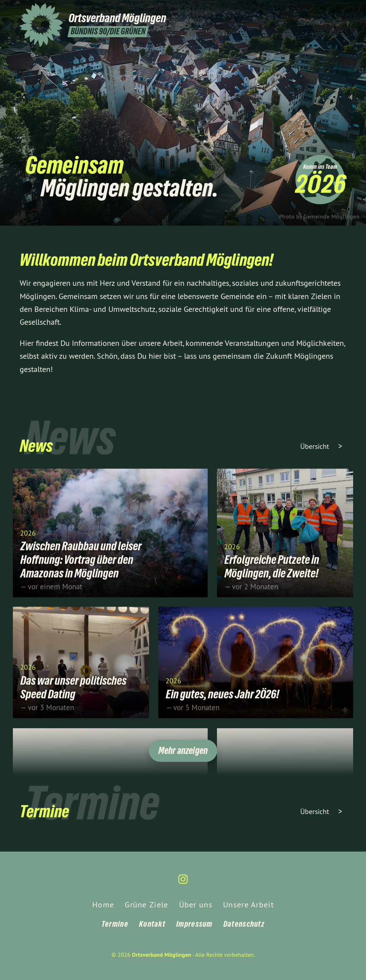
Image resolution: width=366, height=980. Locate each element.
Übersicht (316, 446)
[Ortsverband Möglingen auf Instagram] (343, 10)
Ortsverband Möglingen (162, 955)
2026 (28, 538)
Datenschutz (244, 924)
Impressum (194, 924)
